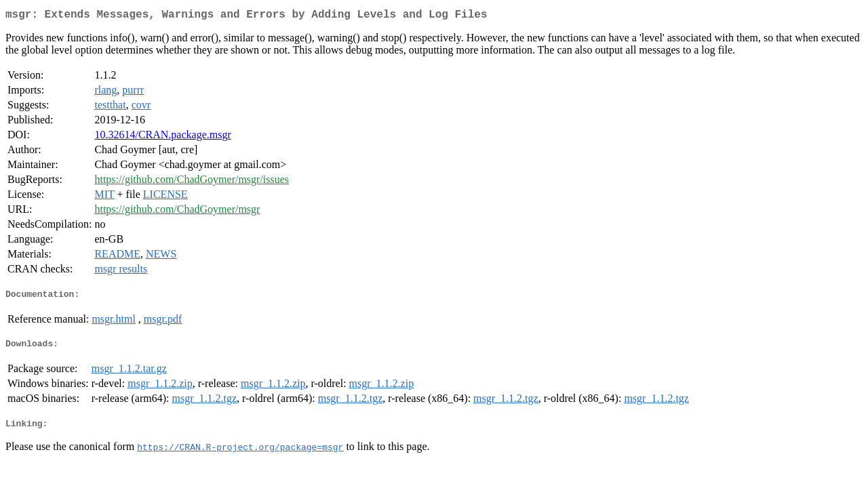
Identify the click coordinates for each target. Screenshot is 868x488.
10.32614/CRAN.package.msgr (162, 137)
